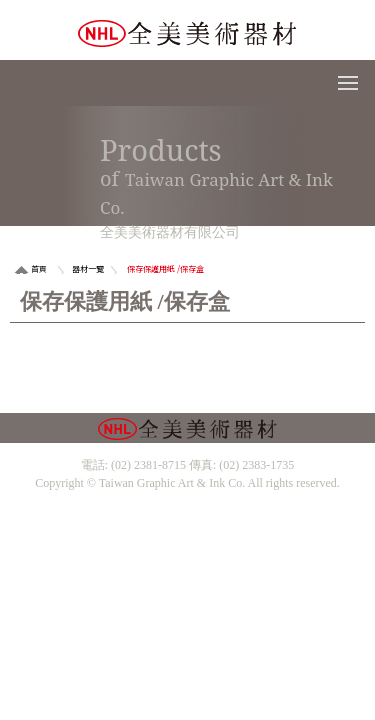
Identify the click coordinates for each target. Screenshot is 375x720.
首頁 (39, 268)
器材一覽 (88, 268)
